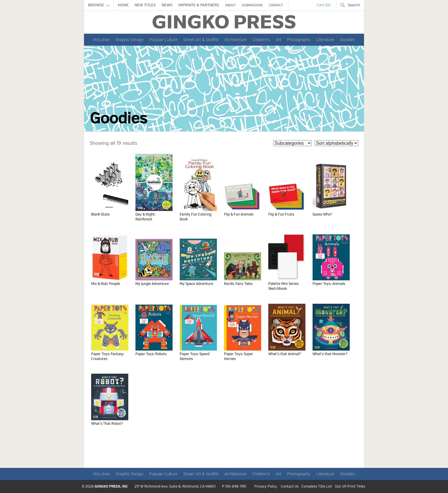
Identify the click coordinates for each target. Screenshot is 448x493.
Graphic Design (130, 40)
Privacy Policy (266, 487)
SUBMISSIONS (252, 5)
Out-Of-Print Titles (350, 487)
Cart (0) (324, 5)
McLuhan (102, 40)
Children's (261, 40)
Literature (325, 40)
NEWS (167, 5)
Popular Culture (163, 40)
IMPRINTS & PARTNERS (199, 5)
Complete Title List (317, 487)
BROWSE (99, 5)
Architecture (235, 40)
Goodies (347, 40)
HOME (123, 5)
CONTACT (276, 5)
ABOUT (230, 5)
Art (278, 40)
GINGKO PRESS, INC (111, 487)
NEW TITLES (145, 5)
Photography (299, 40)
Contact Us (290, 487)
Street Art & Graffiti (201, 40)
